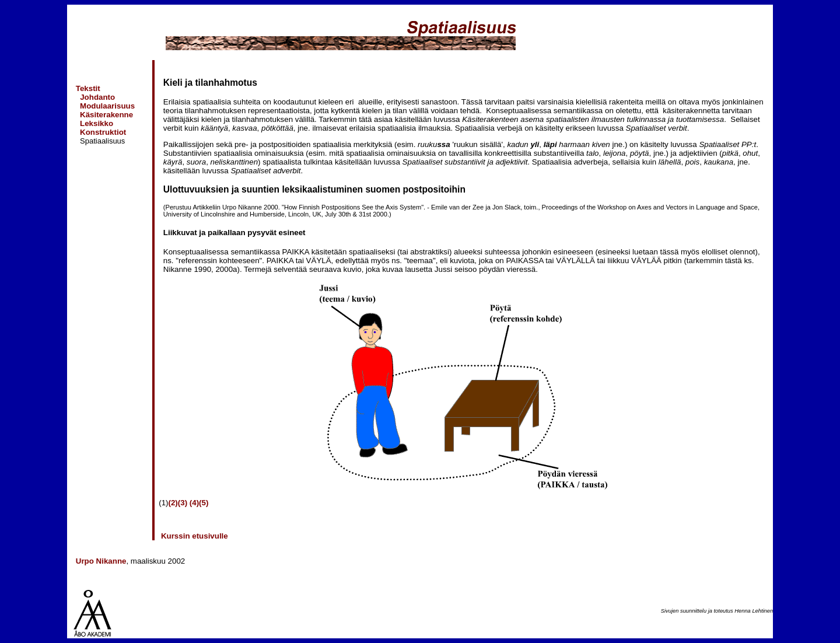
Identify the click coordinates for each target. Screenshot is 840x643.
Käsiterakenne (106, 115)
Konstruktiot (103, 132)
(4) (194, 503)
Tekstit (88, 88)
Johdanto (97, 97)
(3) (183, 503)
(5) (204, 503)
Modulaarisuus (107, 106)
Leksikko (97, 123)
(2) (173, 503)
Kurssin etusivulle (193, 536)
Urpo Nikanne (101, 561)
